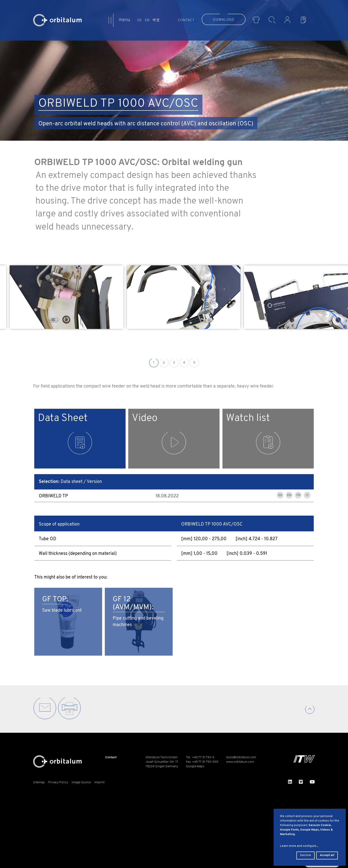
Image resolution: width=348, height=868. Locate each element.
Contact (186, 20)
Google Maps (195, 766)
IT (307, 495)
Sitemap (39, 782)
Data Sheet (65, 434)
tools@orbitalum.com (241, 757)
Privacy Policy (58, 782)
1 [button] (154, 363)
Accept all (327, 855)
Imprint (99, 782)
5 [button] (194, 363)
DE (140, 20)
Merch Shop (256, 20)
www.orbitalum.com (240, 762)
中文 (156, 20)
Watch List (305, 20)
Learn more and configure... (299, 846)
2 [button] (164, 363)
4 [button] (184, 363)
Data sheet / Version (70, 482)
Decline (306, 855)
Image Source (81, 782)
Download (224, 20)
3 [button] (174, 363)
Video (159, 434)
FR (298, 495)
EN (147, 20)
